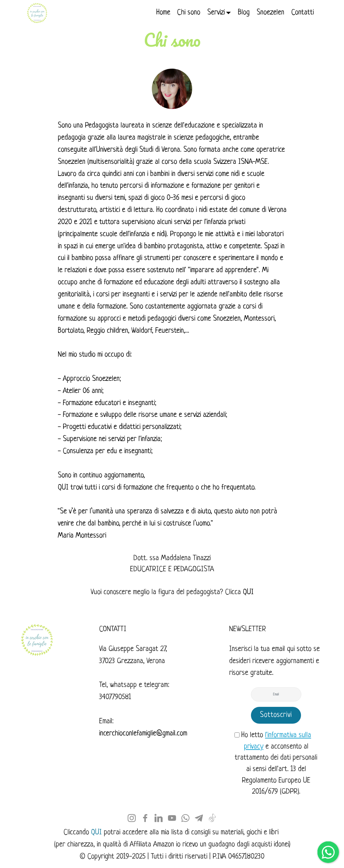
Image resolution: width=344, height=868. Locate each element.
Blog (244, 13)
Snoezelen (270, 13)
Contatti (303, 13)
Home (163, 13)
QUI (63, 488)
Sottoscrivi (276, 715)
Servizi (216, 13)
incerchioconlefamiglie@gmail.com (143, 734)
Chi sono (189, 13)
